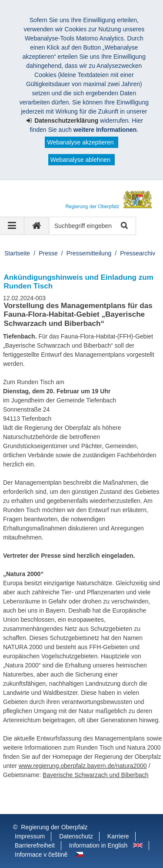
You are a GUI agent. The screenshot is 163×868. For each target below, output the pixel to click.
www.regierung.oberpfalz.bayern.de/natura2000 (83, 766)
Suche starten (124, 226)
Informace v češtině (41, 855)
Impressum (30, 836)
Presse (48, 253)
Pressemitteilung (89, 253)
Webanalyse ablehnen (80, 160)
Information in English (98, 845)
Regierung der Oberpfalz (54, 827)
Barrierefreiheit (35, 845)
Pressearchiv (138, 253)
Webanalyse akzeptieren (80, 142)
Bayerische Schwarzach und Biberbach (96, 775)
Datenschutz (76, 836)
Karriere (118, 836)
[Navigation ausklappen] (12, 226)
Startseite (17, 253)
